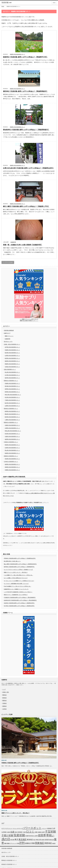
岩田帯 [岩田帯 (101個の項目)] (42, 835)
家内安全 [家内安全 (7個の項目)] (32, 836)
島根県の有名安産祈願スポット (12, 453)
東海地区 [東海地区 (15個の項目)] (30, 839)
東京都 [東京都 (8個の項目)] (12, 840)
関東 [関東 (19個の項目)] (33, 843)
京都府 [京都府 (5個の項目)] (8, 832)
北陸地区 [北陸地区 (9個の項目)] (20, 832)
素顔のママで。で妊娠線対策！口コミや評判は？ (16, 595)
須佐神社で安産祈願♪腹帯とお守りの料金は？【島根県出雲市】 (19, 603)
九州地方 (5, 709)
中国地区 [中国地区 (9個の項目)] (49, 828)
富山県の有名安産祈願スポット (12, 372)
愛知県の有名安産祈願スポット (12, 414)
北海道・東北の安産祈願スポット (12, 344)
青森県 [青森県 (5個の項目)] (54, 843)
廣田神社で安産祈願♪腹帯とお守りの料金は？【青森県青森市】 (25, 91)
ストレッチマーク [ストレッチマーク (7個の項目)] (17, 829)
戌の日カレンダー (8, 341)
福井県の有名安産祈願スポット (12, 378)
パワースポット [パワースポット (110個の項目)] (32, 828)
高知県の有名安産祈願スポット (12, 459)
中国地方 (5, 703)
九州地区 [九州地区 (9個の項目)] (4, 832)
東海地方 (5, 698)
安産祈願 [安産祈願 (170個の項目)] (19, 835)
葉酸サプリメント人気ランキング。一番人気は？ (16, 572)
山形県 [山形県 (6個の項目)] (36, 836)
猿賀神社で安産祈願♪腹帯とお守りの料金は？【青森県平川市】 (25, 57)
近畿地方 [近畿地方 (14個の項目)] (28, 843)
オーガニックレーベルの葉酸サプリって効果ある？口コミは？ (19, 581)
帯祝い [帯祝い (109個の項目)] (50, 835)
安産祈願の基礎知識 (9, 330)
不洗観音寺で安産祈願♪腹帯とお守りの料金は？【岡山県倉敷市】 (20, 597)
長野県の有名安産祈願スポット (12, 389)
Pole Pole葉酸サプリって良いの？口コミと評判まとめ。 (18, 586)
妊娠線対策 (13, 242)
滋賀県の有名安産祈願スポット (12, 439)
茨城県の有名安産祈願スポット (12, 383)
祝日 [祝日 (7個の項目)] (34, 840)
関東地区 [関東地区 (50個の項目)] (40, 843)
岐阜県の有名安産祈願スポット (12, 417)
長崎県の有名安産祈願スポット (12, 467)
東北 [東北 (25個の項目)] (16, 839)
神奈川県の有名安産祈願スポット (13, 395)
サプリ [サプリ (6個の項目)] (3, 829)
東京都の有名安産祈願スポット (12, 386)
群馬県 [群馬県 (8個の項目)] (47, 840)
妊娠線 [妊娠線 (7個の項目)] (39, 832)
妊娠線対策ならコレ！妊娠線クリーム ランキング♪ (16, 589)
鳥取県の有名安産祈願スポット (12, 445)
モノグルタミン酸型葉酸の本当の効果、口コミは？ (16, 584)
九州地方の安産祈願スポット (11, 462)
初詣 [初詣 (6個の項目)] (16, 832)
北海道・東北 (6, 692)
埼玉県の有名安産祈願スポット (12, 397)
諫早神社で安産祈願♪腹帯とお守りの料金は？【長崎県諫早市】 (19, 567)
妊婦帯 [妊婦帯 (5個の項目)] (43, 832)
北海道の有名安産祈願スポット (12, 367)
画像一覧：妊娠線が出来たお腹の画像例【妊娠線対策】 (23, 245)
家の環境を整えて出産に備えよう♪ (12, 561)
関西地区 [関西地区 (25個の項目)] (48, 843)
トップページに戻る (8, 262)
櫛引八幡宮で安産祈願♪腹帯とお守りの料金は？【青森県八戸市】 (26, 206)
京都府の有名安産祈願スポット (12, 425)
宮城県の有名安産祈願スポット (12, 350)
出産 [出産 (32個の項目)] (12, 832)
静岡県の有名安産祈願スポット (12, 411)
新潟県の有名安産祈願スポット (12, 353)
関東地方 (5, 695)
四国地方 (5, 706)
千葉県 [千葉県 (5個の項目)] (24, 832)
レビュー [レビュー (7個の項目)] (44, 829)
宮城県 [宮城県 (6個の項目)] (27, 836)
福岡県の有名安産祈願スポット (12, 464)
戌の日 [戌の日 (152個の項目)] (6, 839)
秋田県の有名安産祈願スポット (12, 358)
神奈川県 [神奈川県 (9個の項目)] (38, 840)
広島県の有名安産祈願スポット (12, 448)
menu (54, 3)
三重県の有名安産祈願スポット (12, 420)
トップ (4, 689)
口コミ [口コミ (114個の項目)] (30, 832)
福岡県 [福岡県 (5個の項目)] (43, 840)
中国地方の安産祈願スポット (11, 442)
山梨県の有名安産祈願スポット (12, 406)
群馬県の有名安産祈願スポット (12, 392)
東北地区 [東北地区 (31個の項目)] (22, 839)
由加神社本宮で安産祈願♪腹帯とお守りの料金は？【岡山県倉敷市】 (20, 600)
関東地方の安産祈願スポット (11, 381)
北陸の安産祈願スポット (10, 369)
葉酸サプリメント (9, 336)
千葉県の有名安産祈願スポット (12, 400)
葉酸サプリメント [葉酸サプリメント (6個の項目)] (12, 843)
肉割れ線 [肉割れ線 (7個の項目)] (51, 840)
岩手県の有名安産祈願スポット (12, 347)
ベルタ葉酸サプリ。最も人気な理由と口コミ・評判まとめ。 (18, 575)
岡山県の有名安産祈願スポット (12, 450)
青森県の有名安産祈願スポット (17, 54)
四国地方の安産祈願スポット (11, 456)
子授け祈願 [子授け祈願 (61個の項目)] (7, 835)
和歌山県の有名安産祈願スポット (13, 431)
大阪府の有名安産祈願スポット (12, 436)
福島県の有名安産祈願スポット (12, 361)
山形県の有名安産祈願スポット (12, 355)
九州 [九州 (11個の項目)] (54, 828)
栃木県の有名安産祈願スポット (12, 403)
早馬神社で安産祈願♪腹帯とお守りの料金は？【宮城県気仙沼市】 (20, 558)
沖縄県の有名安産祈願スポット (12, 470)
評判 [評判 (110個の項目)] (22, 843)
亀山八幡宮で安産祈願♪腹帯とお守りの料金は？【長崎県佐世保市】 (20, 564)
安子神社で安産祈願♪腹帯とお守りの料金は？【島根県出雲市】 (19, 606)
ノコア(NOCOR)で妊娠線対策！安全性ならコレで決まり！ (18, 592)
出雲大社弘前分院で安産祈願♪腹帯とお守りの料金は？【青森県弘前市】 (29, 168)
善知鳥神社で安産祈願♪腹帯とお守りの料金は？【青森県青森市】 (26, 130)
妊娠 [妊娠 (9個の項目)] (36, 832)
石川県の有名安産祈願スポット (12, 375)
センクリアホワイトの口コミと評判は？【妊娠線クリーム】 (18, 570)
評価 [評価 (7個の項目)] (18, 843)
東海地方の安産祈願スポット (11, 409)
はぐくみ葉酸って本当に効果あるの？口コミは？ (16, 578)
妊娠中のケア (7, 333)
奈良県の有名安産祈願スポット (12, 434)
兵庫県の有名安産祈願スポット (12, 428)
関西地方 (5, 700)
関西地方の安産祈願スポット (11, 422)
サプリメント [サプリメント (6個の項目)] (9, 829)
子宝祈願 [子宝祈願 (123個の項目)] (50, 832)
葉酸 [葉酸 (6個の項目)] (5, 843)
